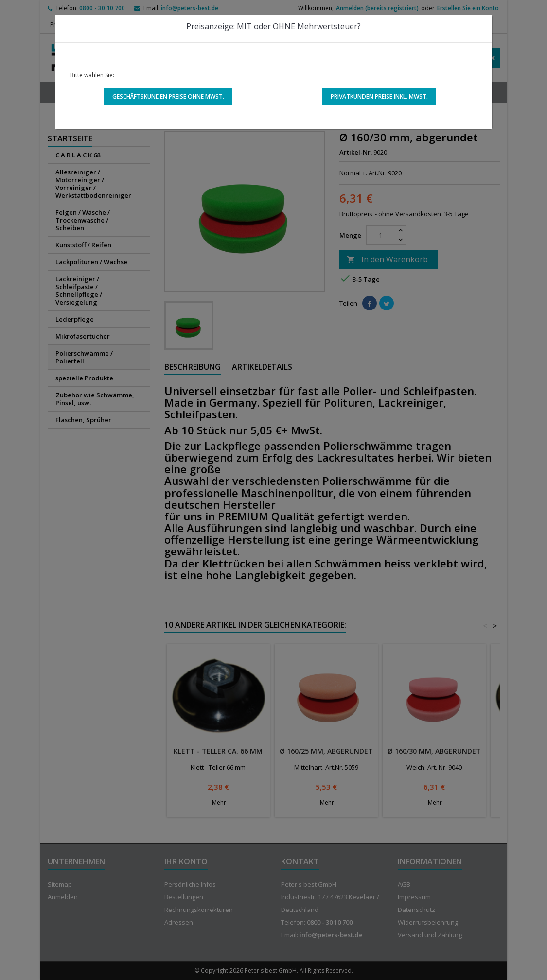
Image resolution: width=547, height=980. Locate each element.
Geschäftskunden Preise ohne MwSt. (168, 96)
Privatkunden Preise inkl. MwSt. (379, 96)
